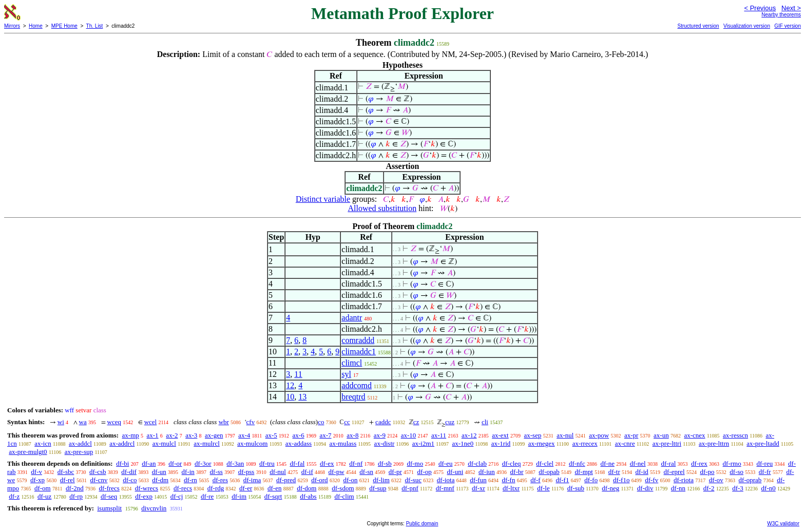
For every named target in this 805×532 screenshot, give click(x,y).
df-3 (738, 488)
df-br (517, 472)
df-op (425, 472)
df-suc (414, 480)
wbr (224, 422)
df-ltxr (511, 488)
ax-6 (299, 435)
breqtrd (353, 397)
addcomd (357, 385)
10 (290, 397)
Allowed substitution (382, 208)
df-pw (337, 472)
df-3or (203, 463)
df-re (207, 496)
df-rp (76, 496)
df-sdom (343, 488)
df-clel (545, 463)
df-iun (487, 472)
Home (36, 26)
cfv (251, 422)
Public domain (422, 524)
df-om (43, 488)
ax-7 (325, 435)
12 (290, 385)
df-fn (508, 480)
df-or (175, 463)
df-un (159, 472)
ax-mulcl (164, 443)
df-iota (446, 480)
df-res (220, 480)
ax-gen (214, 435)
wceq (114, 422)
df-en (274, 488)
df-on (350, 480)
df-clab (477, 463)
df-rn (190, 480)
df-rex (699, 463)
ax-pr (631, 435)
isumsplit (109, 508)
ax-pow (599, 435)
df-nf (356, 463)
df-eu (445, 463)
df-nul (278, 472)
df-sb (385, 463)
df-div (645, 488)
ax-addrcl (122, 443)
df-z (14, 496)
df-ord (320, 480)
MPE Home (64, 26)
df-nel (638, 463)
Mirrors (12, 26)
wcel (151, 422)
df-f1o (621, 480)
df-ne (607, 463)
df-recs (183, 488)
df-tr (614, 472)
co (321, 422)
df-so (736, 472)
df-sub (576, 488)
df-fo (591, 480)
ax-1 (153, 435)
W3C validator (783, 524)
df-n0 (769, 488)
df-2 (709, 488)
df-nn (678, 488)
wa (83, 422)
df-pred (286, 480)
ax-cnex (694, 435)
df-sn (366, 472)
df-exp (144, 496)
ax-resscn (735, 435)
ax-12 (469, 435)
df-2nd (75, 488)
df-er (246, 488)
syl (346, 374)
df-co (130, 480)
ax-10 (409, 435)
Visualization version (747, 26)
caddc (383, 422)
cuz (450, 422)
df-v (36, 472)
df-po (707, 472)
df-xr (478, 488)
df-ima (252, 480)
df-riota (684, 480)
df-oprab (750, 480)
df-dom (306, 488)
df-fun (478, 480)
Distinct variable (323, 199)
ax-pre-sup (79, 452)
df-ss (216, 472)
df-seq (109, 496)
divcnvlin (154, 508)
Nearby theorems (781, 15)
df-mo (415, 463)
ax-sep (532, 435)
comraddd (358, 340)
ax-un (661, 435)
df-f (535, 480)
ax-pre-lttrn (714, 443)
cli (485, 422)
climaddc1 (359, 351)
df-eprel (674, 472)
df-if (307, 472)
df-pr (395, 472)
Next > (791, 8)
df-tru (267, 463)
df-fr (765, 472)
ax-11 (439, 435)
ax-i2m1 (423, 443)
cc (347, 422)
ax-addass (299, 443)
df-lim (381, 480)
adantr (352, 318)
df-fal (297, 463)
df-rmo (732, 463)
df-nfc (577, 463)
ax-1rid (501, 443)
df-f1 (562, 480)
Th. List (95, 26)
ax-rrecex (585, 443)
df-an (149, 463)
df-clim (344, 496)
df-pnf (410, 488)
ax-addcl (80, 443)
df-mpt (583, 472)
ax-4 (244, 435)
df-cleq (512, 463)
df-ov (716, 480)
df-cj (177, 496)
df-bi (122, 463)
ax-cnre (625, 443)
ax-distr (385, 443)
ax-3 (191, 435)
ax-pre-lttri (667, 443)
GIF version (788, 26)
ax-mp (131, 435)
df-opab (549, 472)
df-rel (68, 480)
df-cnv (99, 480)
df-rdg (216, 488)
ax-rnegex (542, 443)
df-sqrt (273, 496)
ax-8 (352, 435)
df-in (188, 472)
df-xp (37, 480)
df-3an (235, 463)
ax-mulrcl (207, 443)
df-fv (651, 480)
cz (416, 422)
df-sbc (66, 472)
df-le (543, 488)
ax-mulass (343, 443)
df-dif (129, 472)
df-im (239, 496)
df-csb (98, 472)
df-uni (455, 472)
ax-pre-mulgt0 (28, 452)
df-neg (610, 488)
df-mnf (445, 488)
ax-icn (43, 443)
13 (302, 397)
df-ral (668, 463)
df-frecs (109, 488)
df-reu (764, 463)
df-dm (160, 480)
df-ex (327, 463)
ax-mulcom (252, 443)
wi (61, 422)
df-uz (44, 496)
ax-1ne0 (463, 443)
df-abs (308, 496)
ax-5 (271, 435)
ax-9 (380, 435)
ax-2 (172, 435)
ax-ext (500, 435)
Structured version (698, 26)
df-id (641, 472)
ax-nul (565, 435)
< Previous (760, 8)
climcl (352, 363)
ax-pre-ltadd (763, 443)
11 (298, 374)
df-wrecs (147, 488)
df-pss (246, 472)
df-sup (378, 488)
